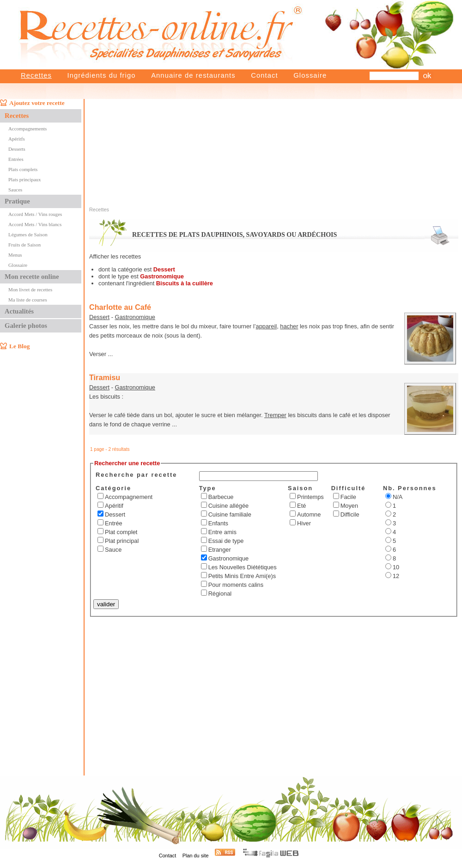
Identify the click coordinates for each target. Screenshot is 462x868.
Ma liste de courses (28, 300)
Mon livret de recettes (30, 289)
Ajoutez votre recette (37, 103)
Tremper (275, 415)
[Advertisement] (314, 142)
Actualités (19, 311)
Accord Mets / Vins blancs (35, 224)
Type (208, 488)
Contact (264, 75)
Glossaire (310, 75)
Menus (15, 255)
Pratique (17, 201)
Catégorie (113, 488)
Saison (300, 488)
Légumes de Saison (28, 234)
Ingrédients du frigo (101, 75)
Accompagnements (27, 129)
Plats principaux (24, 179)
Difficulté (349, 488)
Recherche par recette (136, 475)
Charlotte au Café (120, 307)
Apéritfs (17, 139)
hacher (289, 326)
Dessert (99, 317)
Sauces (15, 190)
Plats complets (23, 169)
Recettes (36, 75)
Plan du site (196, 856)
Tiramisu (105, 377)
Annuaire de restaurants (193, 75)
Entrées (16, 159)
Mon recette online (32, 277)
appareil (267, 326)
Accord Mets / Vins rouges (35, 214)
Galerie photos (26, 326)
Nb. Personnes (410, 488)
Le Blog (19, 346)
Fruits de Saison (24, 245)
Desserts (17, 149)
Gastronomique (135, 317)
